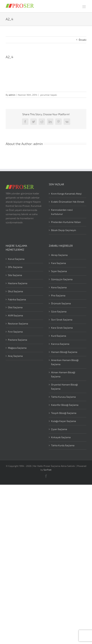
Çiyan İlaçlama (59, 429)
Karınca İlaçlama (60, 344)
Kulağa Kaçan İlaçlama (64, 421)
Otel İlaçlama (15, 307)
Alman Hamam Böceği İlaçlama (63, 374)
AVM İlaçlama (15, 315)
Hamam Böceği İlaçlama (64, 352)
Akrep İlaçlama (59, 255)
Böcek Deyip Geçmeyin (64, 230)
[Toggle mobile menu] (84, 7)
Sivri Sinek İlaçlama (62, 320)
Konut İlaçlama (16, 259)
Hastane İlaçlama (18, 283)
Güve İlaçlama (59, 311)
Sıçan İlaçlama (59, 271)
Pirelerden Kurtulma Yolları (66, 222)
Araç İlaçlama (15, 356)
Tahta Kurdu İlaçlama (63, 445)
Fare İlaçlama (58, 263)
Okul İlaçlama (15, 291)
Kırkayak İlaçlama (61, 437)
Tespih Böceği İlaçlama (64, 413)
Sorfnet (48, 470)
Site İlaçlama (15, 275)
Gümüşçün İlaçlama (62, 279)
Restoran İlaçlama (18, 324)
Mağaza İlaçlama (17, 348)
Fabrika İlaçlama (17, 299)
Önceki (83, 40)
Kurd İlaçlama (59, 336)
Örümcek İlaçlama (61, 303)
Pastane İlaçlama (18, 340)
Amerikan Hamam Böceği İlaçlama (65, 362)
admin (12, 95)
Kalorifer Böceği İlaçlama (65, 405)
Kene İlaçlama (59, 287)
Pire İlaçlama (58, 295)
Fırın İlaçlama (15, 332)
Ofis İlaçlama (15, 267)
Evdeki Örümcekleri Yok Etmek (68, 202)
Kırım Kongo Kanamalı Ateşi (66, 194)
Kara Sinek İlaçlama (62, 328)
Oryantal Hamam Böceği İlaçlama (64, 387)
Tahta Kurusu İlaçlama (63, 397)
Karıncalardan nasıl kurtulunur (62, 212)
